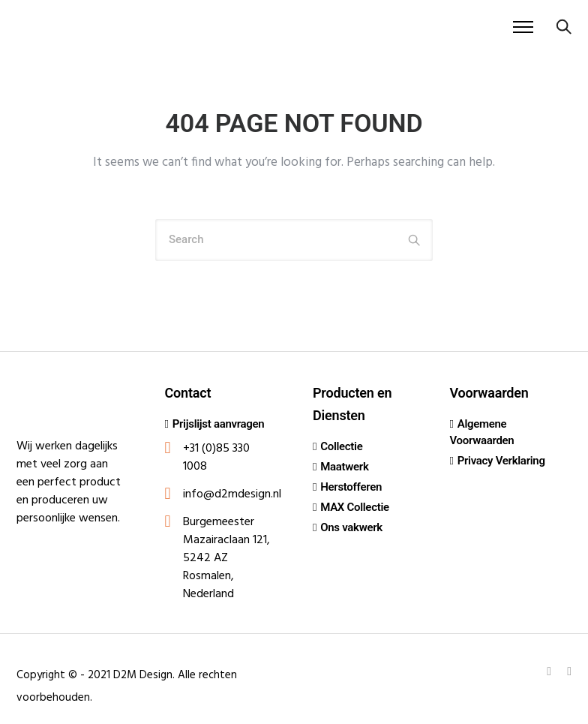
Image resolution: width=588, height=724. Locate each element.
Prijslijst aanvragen (219, 424)
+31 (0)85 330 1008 (216, 458)
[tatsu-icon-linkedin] (551, 671)
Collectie (341, 446)
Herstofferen (351, 487)
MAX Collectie (355, 507)
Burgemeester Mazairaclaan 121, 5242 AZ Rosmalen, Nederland (226, 558)
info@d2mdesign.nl (232, 494)
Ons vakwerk (351, 527)
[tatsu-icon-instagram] (569, 671)
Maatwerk (344, 467)
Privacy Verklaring (501, 461)
